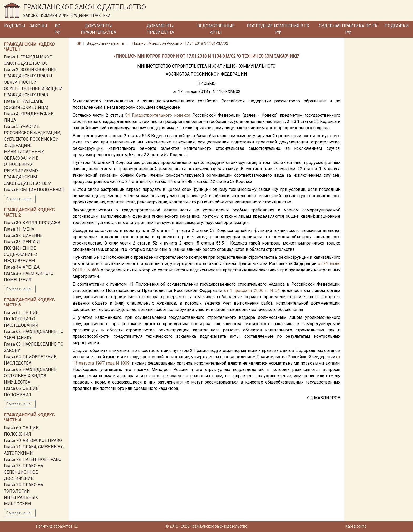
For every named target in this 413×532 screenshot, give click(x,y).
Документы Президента (160, 29)
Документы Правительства (99, 29)
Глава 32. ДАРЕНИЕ (23, 235)
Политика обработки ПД (57, 526)
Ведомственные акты (216, 29)
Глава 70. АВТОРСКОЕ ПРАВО (33, 441)
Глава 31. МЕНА (19, 229)
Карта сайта (356, 526)
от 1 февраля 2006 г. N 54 (252, 290)
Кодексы (15, 26)
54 (127, 115)
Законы (38, 26)
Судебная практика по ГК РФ (348, 29)
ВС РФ (57, 29)
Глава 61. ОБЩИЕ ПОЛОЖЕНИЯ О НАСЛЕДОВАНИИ (21, 319)
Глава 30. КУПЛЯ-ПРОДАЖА (32, 223)
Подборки (397, 26)
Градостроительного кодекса (161, 115)
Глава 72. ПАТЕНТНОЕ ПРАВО (33, 459)
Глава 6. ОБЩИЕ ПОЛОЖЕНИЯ (34, 190)
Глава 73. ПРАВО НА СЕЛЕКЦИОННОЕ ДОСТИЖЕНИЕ (24, 472)
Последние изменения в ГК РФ (278, 29)
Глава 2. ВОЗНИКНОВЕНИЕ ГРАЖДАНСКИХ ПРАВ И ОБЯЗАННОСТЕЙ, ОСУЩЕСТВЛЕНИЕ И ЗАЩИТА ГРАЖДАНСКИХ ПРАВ (33, 82)
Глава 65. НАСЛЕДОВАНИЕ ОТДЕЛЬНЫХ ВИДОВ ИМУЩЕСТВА (30, 376)
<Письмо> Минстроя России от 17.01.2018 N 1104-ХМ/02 (179, 43)
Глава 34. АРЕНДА (22, 267)
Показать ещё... (20, 199)
